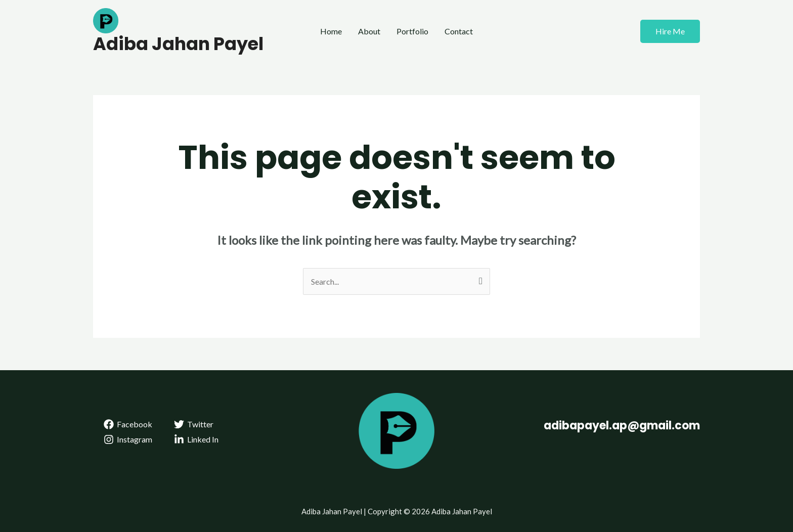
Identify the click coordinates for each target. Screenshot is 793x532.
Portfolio (412, 31)
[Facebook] (128, 424)
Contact (459, 31)
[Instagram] (128, 439)
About (369, 31)
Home (331, 31)
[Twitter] (194, 424)
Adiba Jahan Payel (178, 44)
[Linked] (196, 439)
